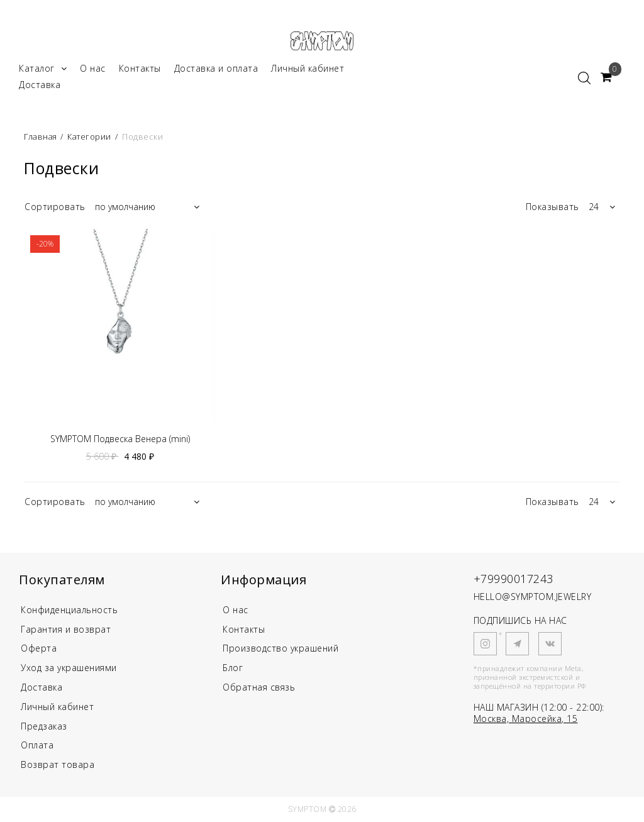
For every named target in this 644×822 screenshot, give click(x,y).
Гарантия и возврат (66, 629)
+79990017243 (514, 579)
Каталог (43, 68)
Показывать (552, 207)
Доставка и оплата (216, 68)
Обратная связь (259, 687)
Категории (89, 136)
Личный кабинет (308, 68)
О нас (93, 68)
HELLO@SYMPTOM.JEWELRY (533, 597)
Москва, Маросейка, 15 (526, 719)
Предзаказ (44, 726)
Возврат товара (58, 764)
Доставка (40, 85)
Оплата (37, 745)
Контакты (140, 68)
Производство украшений (280, 648)
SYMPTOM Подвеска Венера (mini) (120, 439)
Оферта (39, 648)
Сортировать (55, 207)
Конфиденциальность (69, 610)
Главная (42, 136)
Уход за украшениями (69, 668)
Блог (233, 668)
